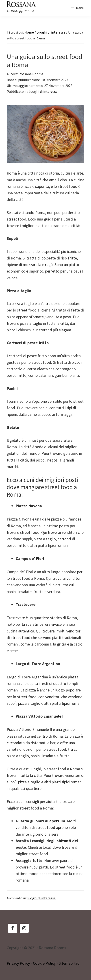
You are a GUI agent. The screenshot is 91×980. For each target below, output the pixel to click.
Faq (77, 963)
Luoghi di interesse (43, 91)
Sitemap (66, 963)
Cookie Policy (44, 963)
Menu (80, 8)
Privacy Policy (18, 963)
